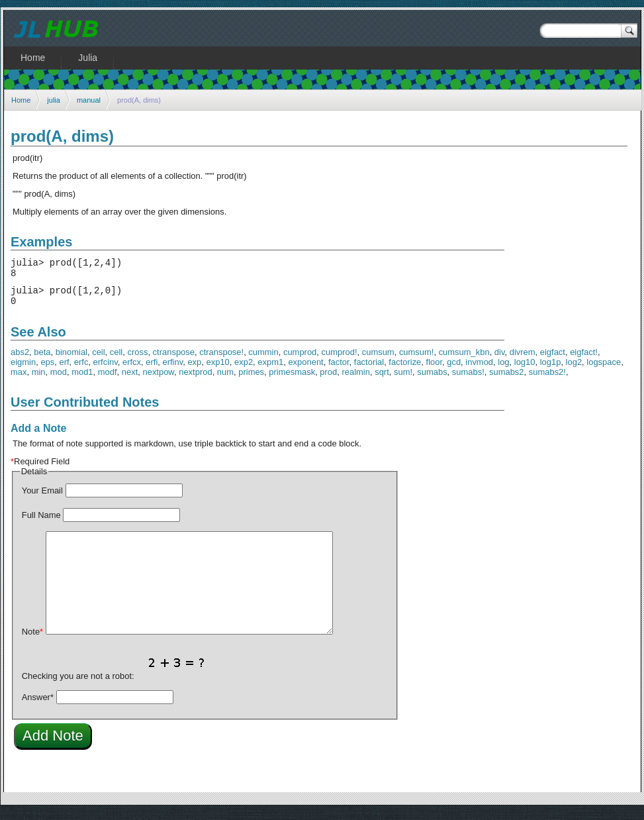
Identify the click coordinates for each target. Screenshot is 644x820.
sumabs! (468, 380)
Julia (88, 58)
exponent (305, 370)
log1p (551, 370)
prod (328, 380)
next (130, 380)
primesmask (292, 380)
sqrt (382, 380)
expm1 (270, 370)
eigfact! (584, 360)
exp (194, 370)
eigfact (553, 360)
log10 (525, 370)
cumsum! (417, 360)
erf (64, 370)
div (500, 360)
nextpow (158, 380)
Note (32, 640)
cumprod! (340, 360)
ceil (98, 360)
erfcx (132, 370)
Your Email (42, 498)
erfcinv (106, 370)
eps (47, 370)
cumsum (378, 360)
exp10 (218, 370)
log (503, 370)
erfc (81, 370)
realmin (355, 380)
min (39, 380)
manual (89, 100)
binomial (71, 360)
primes (251, 380)
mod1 (82, 380)
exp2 (244, 370)
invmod (479, 370)
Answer (38, 705)
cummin (263, 360)
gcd (454, 370)
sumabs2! (547, 380)
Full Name (41, 523)
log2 (574, 370)
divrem (523, 360)
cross (137, 360)
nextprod (195, 380)
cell (116, 360)
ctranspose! (221, 360)
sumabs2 (507, 380)
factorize (405, 370)
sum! (403, 380)
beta (42, 360)
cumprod (300, 360)
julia (54, 100)
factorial (369, 370)
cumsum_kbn (464, 360)
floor (434, 370)
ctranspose (174, 360)
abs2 (20, 360)
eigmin (23, 370)
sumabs (432, 380)
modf (108, 380)
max (19, 380)
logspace (604, 370)
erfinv (172, 370)
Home (21, 100)
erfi (152, 370)
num (225, 380)
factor (339, 370)
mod (59, 380)
